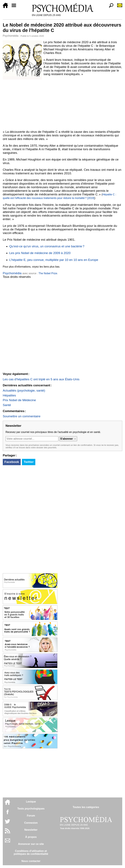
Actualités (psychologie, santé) (24, 390)
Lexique (31, 802)
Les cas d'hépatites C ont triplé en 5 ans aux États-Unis (41, 379)
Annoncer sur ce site (31, 844)
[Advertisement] (62, 104)
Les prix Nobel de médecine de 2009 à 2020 (40, 253)
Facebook (12, 462)
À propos (31, 837)
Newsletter (31, 830)
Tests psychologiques (31, 809)
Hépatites (9, 395)
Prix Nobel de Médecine (19, 400)
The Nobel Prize (48, 273)
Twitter (29, 462)
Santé (7, 405)
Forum (31, 816)
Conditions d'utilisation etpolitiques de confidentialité (31, 852)
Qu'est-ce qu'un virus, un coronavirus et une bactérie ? (47, 246)
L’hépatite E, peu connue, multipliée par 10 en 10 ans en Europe (54, 260)
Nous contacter (31, 861)
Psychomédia (11, 36)
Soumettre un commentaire (22, 416)
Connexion (31, 823)
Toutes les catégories (86, 807)
